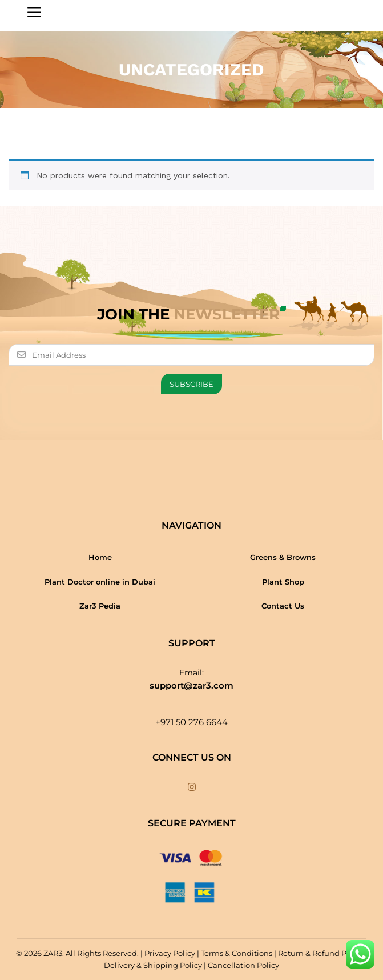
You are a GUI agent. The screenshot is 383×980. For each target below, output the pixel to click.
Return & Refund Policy (321, 953)
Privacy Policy (170, 953)
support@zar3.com (191, 685)
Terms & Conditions (237, 953)
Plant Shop (283, 582)
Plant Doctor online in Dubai (100, 582)
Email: (191, 673)
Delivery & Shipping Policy (153, 965)
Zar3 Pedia (100, 606)
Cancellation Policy (243, 965)
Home (100, 557)
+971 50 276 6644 (191, 722)
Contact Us (283, 606)
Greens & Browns (283, 557)
